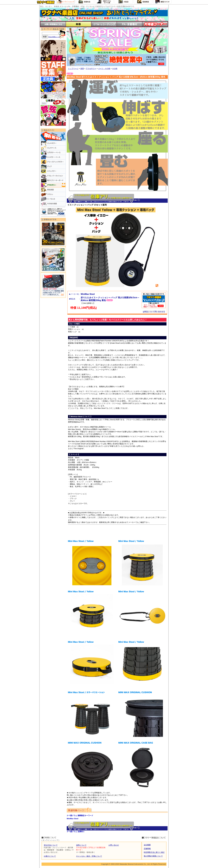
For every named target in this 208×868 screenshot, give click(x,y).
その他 (115, 69)
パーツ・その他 (104, 69)
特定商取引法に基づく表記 (154, 852)
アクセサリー (91, 69)
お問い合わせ (114, 845)
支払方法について (51, 845)
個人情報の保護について (153, 856)
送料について (81, 845)
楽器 (82, 69)
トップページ (73, 69)
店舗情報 (147, 849)
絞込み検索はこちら (54, 37)
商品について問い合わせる (154, 312)
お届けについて (50, 856)
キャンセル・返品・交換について (89, 856)
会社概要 (147, 845)
